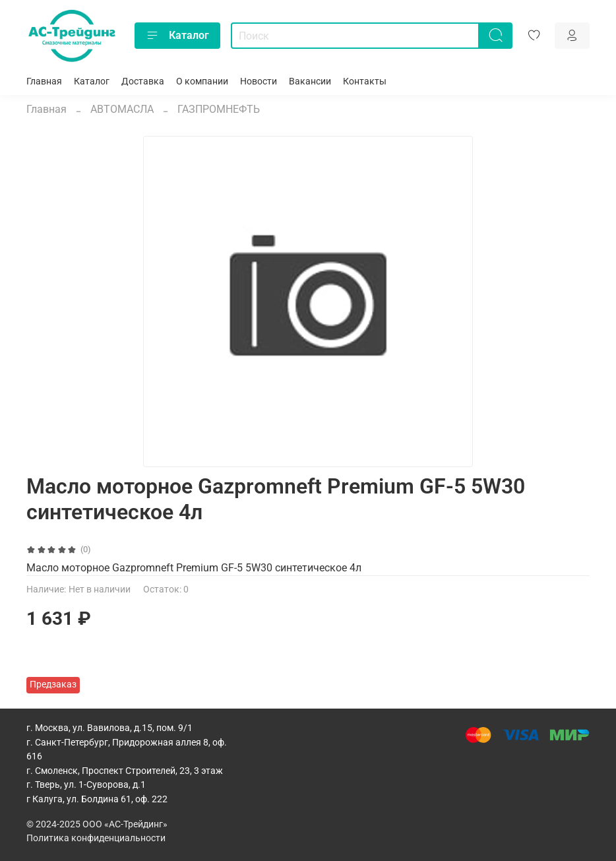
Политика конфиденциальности (96, 838)
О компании (202, 81)
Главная (44, 81)
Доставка (143, 81)
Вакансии (310, 81)
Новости (259, 81)
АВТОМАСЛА (122, 109)
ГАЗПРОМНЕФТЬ (219, 109)
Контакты (365, 81)
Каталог (177, 36)
